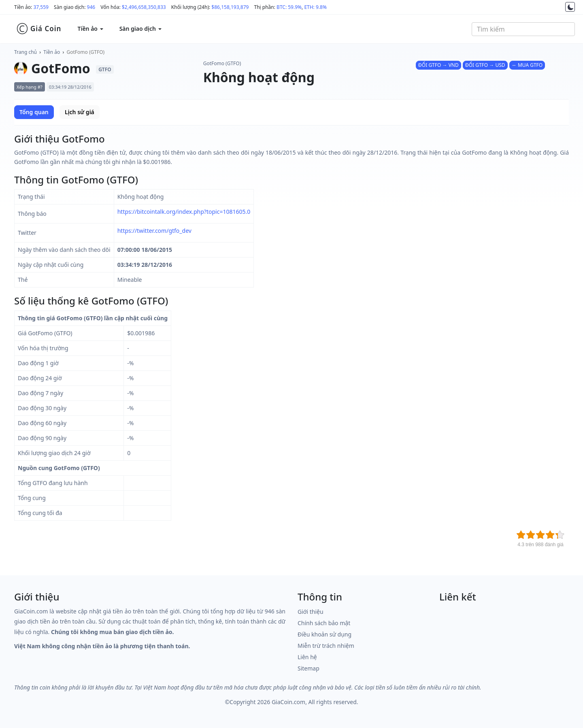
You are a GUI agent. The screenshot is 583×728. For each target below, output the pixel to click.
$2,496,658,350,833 (144, 7)
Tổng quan (34, 112)
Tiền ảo (52, 52)
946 (91, 7)
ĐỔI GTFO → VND (438, 65)
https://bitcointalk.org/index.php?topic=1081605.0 (184, 212)
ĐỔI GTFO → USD (485, 65)
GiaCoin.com (288, 702)
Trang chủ (26, 52)
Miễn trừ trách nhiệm (326, 646)
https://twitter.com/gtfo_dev (154, 231)
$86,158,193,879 (230, 7)
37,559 (41, 7)
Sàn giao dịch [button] (140, 29)
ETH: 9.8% (315, 7)
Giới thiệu (311, 612)
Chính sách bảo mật (324, 623)
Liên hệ (307, 657)
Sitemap (309, 668)
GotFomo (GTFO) (86, 52)
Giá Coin (39, 29)
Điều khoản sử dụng (324, 634)
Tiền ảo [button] (90, 29)
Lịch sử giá (80, 112)
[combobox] (523, 29)
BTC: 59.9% (289, 7)
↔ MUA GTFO (527, 65)
